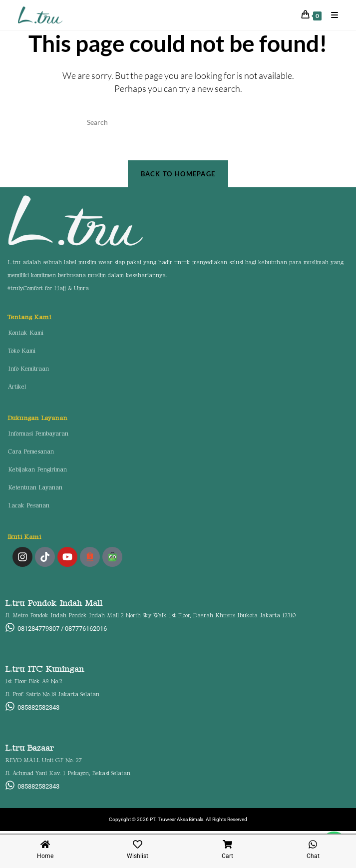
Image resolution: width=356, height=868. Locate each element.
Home (45, 856)
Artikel (17, 389)
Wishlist (138, 856)
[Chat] (313, 844)
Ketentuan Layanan (35, 490)
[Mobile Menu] (331, 15)
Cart (227, 856)
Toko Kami (22, 353)
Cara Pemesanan (31, 454)
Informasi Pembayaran (38, 436)
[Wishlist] (138, 844)
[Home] (45, 844)
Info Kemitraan (28, 371)
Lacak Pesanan (29, 508)
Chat (313, 856)
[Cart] (227, 844)
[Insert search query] (178, 122)
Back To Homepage (178, 176)
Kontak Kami (26, 335)
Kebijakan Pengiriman (37, 472)
